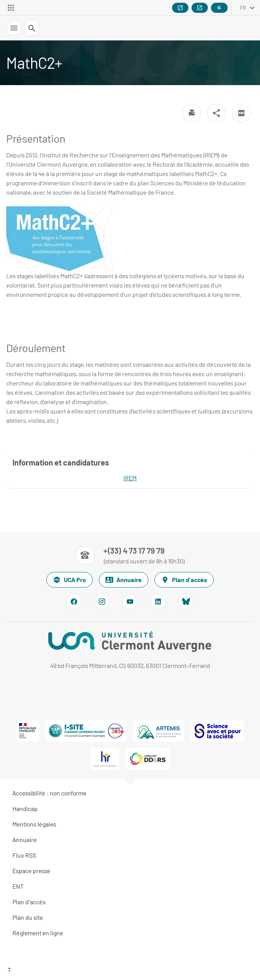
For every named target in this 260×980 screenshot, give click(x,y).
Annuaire (124, 580)
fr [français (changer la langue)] (243, 8)
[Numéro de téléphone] (130, 555)
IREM (130, 478)
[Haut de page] (130, 970)
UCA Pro (69, 580)
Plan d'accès (184, 580)
